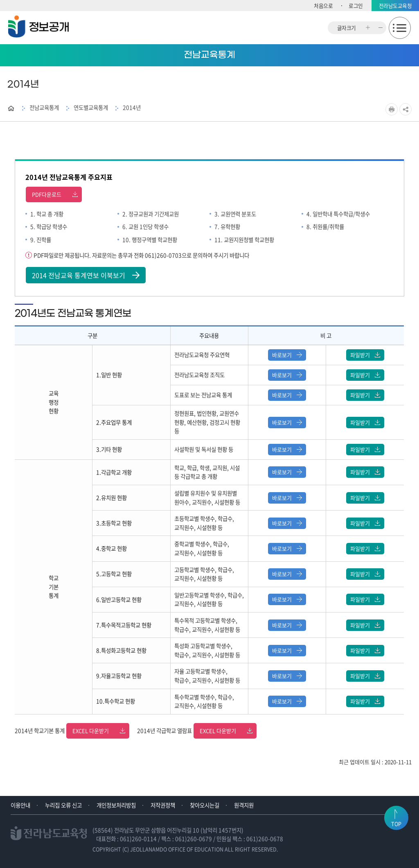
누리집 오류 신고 (63, 805)
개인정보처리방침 (116, 805)
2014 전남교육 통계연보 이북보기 (86, 275)
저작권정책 (163, 805)
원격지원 (244, 805)
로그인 (356, 6)
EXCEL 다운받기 (99, 731)
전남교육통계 (44, 107)
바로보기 (287, 355)
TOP (396, 825)
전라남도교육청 (395, 6)
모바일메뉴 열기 (400, 28)
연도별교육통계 (91, 107)
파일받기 (365, 355)
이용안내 (20, 805)
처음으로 (323, 6)
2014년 (132, 107)
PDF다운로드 (55, 194)
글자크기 (347, 28)
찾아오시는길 (205, 805)
